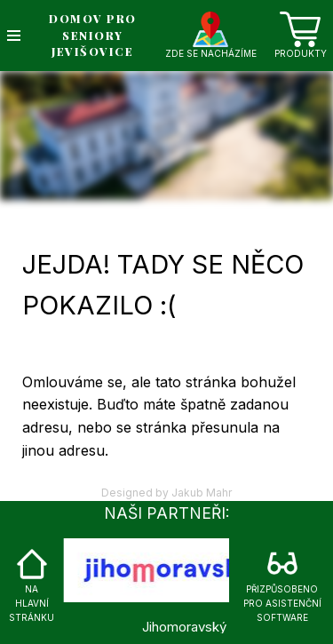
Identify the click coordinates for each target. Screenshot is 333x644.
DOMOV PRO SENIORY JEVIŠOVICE (93, 35)
